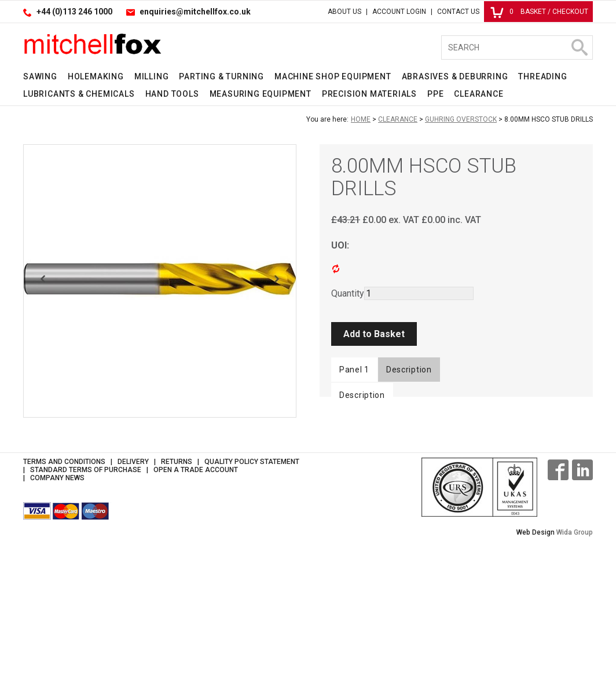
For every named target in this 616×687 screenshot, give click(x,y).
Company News (57, 617)
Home (361, 119)
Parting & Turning (221, 76)
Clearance (478, 94)
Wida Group (575, 672)
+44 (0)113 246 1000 (74, 12)
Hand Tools (172, 94)
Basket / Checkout (539, 12)
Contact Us (458, 12)
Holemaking (96, 76)
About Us (344, 12)
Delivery (133, 601)
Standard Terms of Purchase (86, 609)
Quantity (348, 293)
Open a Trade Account (196, 609)
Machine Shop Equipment (333, 76)
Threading (542, 76)
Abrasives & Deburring (455, 76)
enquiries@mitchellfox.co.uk (195, 12)
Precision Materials (369, 94)
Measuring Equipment (261, 94)
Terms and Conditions (64, 601)
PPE (435, 94)
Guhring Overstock (461, 119)
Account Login (399, 12)
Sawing (40, 76)
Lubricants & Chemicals (79, 94)
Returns (177, 601)
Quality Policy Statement (252, 601)
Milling (152, 76)
